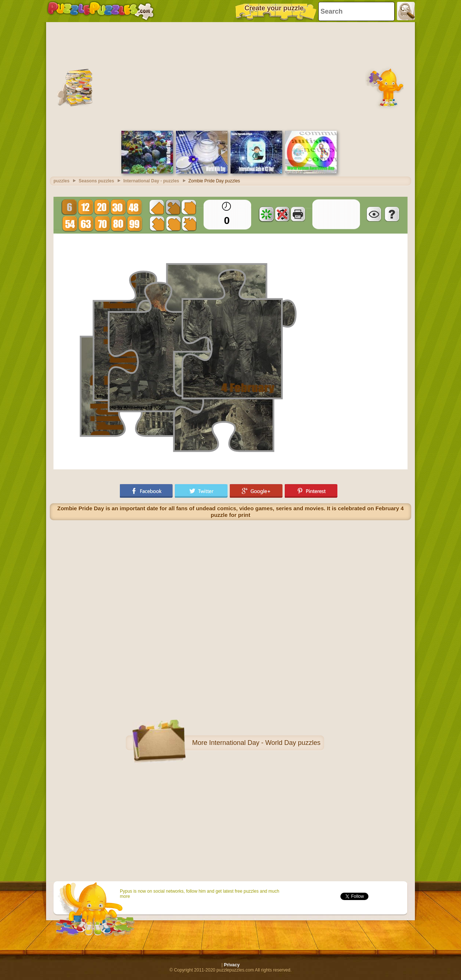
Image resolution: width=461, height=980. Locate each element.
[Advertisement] (230, 76)
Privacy (232, 965)
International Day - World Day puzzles (265, 743)
